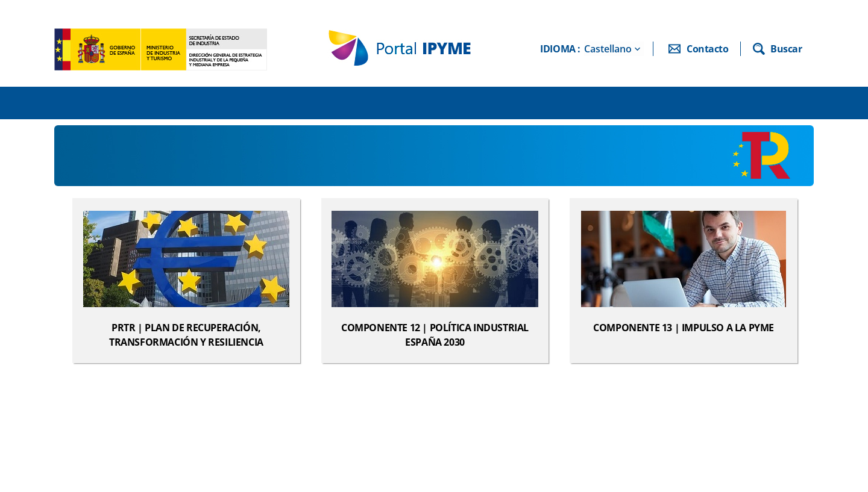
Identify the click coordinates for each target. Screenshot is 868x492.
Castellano (608, 49)
